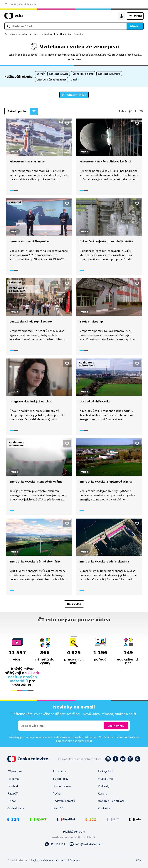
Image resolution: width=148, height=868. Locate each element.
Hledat (135, 26)
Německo (66, 34)
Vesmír (41, 74)
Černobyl (78, 34)
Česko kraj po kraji (83, 74)
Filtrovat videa (77, 95)
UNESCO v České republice (52, 80)
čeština (34, 34)
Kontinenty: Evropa (109, 74)
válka (25, 34)
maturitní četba (49, 34)
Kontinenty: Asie (59, 74)
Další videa (74, 604)
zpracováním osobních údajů (74, 741)
